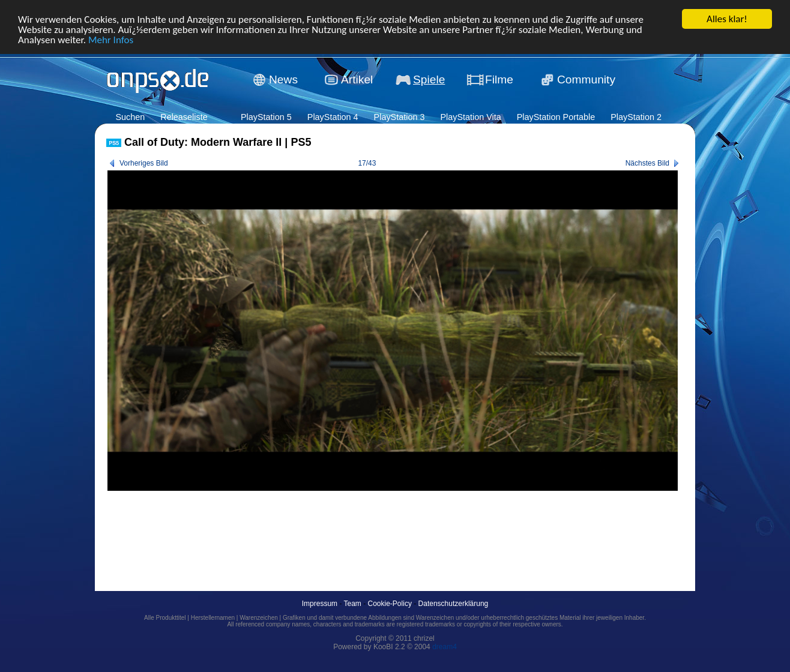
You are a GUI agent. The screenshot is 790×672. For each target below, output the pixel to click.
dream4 (445, 647)
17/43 (367, 163)
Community (586, 79)
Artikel (357, 79)
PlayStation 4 (333, 117)
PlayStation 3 (400, 117)
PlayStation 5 (266, 117)
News (283, 79)
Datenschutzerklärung (454, 604)
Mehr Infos (111, 39)
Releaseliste (184, 117)
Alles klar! (727, 19)
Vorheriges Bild (144, 163)
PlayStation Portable (556, 117)
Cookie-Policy (390, 604)
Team (353, 604)
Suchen (130, 117)
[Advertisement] (325, 527)
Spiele (429, 79)
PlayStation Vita (470, 117)
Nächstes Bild (647, 163)
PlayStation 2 (636, 117)
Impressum (320, 604)
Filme (499, 79)
